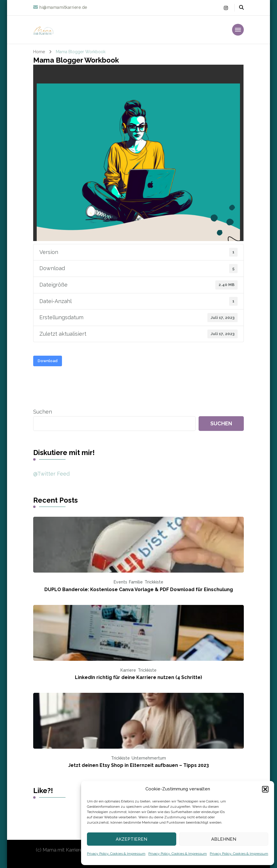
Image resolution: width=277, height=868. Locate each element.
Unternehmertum (149, 758)
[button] (265, 789)
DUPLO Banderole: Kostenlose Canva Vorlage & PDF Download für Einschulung (139, 589)
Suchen (43, 412)
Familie (136, 582)
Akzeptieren (131, 839)
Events (120, 582)
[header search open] (241, 8)
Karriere (128, 670)
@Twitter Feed (51, 474)
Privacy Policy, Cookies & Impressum (116, 854)
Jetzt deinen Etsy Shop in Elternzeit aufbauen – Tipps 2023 (138, 765)
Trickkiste (154, 582)
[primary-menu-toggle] (238, 30)
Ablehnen (224, 839)
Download (48, 361)
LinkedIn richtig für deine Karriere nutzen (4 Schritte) (138, 677)
